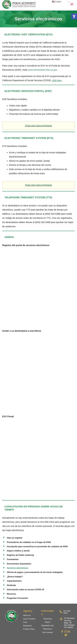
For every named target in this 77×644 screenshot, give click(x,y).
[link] (74, 16)
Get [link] (44, 632)
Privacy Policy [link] (29, 629)
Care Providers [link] (29, 619)
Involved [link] (49, 632)
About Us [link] (27, 615)
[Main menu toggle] (72, 4)
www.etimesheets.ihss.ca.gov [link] (43, 70)
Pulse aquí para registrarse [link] (38, 126)
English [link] (57, 2)
